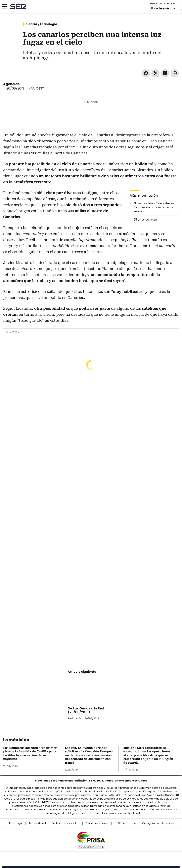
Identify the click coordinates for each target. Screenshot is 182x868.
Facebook (146, 73)
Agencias (11, 84)
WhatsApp (175, 73)
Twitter (155, 73)
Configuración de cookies (158, 823)
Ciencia (14, 332)
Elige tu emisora (163, 8)
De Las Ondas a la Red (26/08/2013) (86, 710)
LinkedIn (165, 73)
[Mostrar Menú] (5, 6)
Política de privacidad (66, 823)
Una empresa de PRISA (91, 837)
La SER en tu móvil (126, 823)
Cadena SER (18, 7)
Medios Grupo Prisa (91, 847)
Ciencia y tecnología (41, 24)
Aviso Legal (16, 823)
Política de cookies (97, 823)
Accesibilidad (37, 823)
